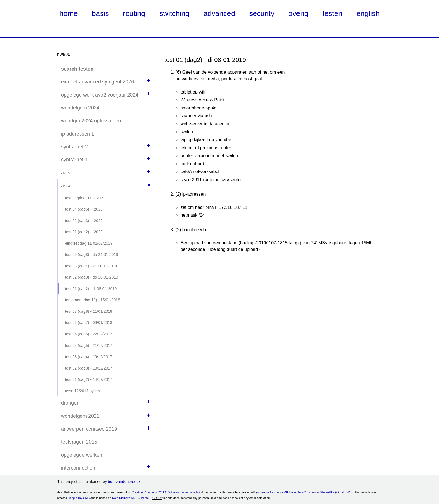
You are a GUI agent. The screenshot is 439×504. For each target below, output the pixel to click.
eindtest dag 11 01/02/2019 (89, 243)
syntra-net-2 (74, 147)
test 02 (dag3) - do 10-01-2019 (92, 277)
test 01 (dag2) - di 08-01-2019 (91, 289)
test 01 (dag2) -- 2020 (84, 232)
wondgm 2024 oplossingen (91, 121)
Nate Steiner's (121, 498)
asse (66, 186)
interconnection (78, 468)
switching (174, 13)
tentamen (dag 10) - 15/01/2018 (93, 300)
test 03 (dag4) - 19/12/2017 (89, 357)
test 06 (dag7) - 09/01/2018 (89, 323)
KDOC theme (140, 498)
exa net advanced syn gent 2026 (97, 82)
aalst (66, 173)
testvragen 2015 (79, 442)
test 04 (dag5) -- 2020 (84, 209)
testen (332, 13)
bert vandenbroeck (124, 482)
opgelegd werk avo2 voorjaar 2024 (100, 95)
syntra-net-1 (74, 160)
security (262, 13)
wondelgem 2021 (80, 416)
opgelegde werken (82, 455)
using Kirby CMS (79, 498)
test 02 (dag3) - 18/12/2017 (89, 368)
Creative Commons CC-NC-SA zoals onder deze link (166, 492)
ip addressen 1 (78, 134)
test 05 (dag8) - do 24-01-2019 (92, 255)
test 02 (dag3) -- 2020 (84, 221)
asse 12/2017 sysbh (82, 391)
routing (134, 13)
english (368, 13)
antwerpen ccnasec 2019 (89, 429)
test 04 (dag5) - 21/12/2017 (89, 346)
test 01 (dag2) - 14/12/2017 (89, 379)
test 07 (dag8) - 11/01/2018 (89, 311)
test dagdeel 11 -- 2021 (85, 198)
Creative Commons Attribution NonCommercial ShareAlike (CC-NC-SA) (305, 492)
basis (100, 13)
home (68, 13)
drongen (70, 403)
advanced (219, 13)
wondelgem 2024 (80, 108)
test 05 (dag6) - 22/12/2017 (89, 334)
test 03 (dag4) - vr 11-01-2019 (91, 266)
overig (298, 13)
